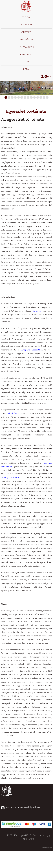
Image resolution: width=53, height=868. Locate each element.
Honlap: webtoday (47, 847)
